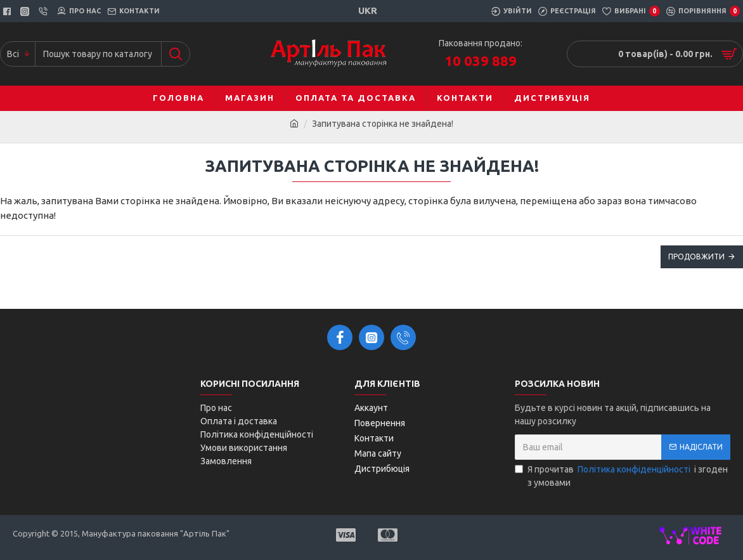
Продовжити (696, 257)
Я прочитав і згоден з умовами (621, 475)
